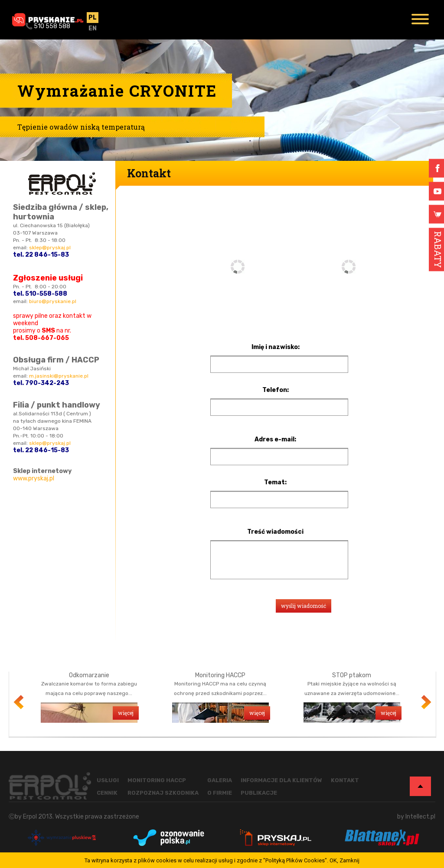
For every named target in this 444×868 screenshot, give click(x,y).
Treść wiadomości (275, 532)
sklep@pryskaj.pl (50, 248)
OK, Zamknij (344, 860)
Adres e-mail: (275, 440)
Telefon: (276, 390)
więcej (126, 713)
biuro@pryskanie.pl (53, 301)
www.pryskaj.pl (34, 478)
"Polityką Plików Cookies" (295, 860)
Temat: (275, 483)
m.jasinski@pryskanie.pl (59, 376)
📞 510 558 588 (48, 26)
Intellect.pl (420, 817)
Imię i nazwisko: (276, 347)
